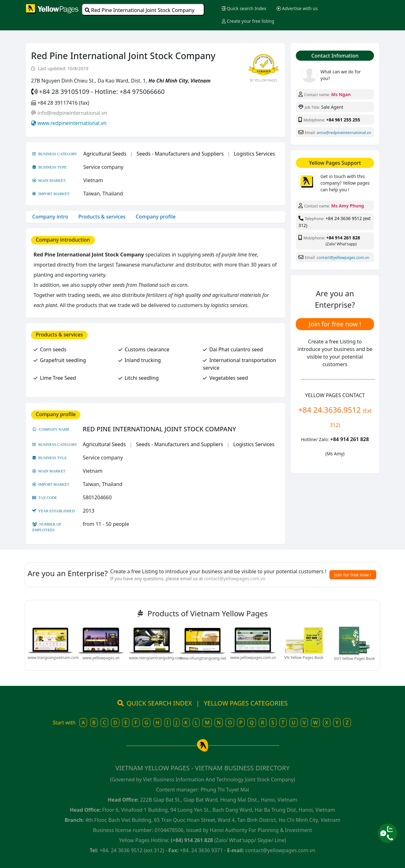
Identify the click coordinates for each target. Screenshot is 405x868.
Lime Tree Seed (58, 378)
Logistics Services (254, 154)
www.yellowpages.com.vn (253, 658)
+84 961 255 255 (343, 120)
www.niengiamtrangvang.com (156, 658)
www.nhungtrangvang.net (203, 658)
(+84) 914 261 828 (192, 840)
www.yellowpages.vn (101, 658)
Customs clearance (147, 349)
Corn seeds (53, 349)
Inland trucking (143, 360)
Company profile (156, 217)
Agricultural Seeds (105, 154)
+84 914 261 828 (343, 238)
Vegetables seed (228, 378)
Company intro (50, 217)
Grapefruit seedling (63, 360)
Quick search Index (244, 8)
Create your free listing (248, 21)
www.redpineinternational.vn (72, 123)
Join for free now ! (335, 324)
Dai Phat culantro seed (236, 349)
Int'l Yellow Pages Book (355, 659)
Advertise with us (297, 8)
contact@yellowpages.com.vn (343, 258)
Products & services (102, 217)
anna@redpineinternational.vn (344, 133)
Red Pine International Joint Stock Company (140, 10)
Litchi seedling (142, 378)
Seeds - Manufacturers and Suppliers (180, 154)
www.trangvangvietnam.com (53, 658)
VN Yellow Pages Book (304, 658)
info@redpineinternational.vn (72, 113)
